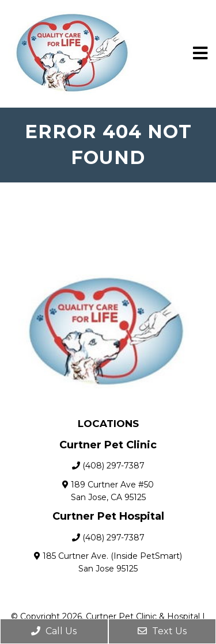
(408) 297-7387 (113, 466)
